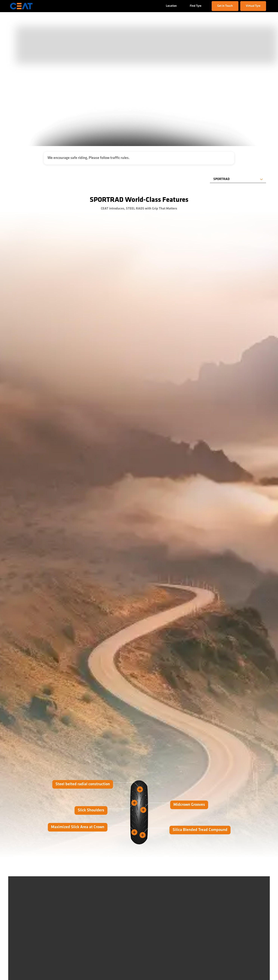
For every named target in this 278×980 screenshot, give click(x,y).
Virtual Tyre (253, 6)
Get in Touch (225, 6)
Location (171, 6)
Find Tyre (196, 6)
